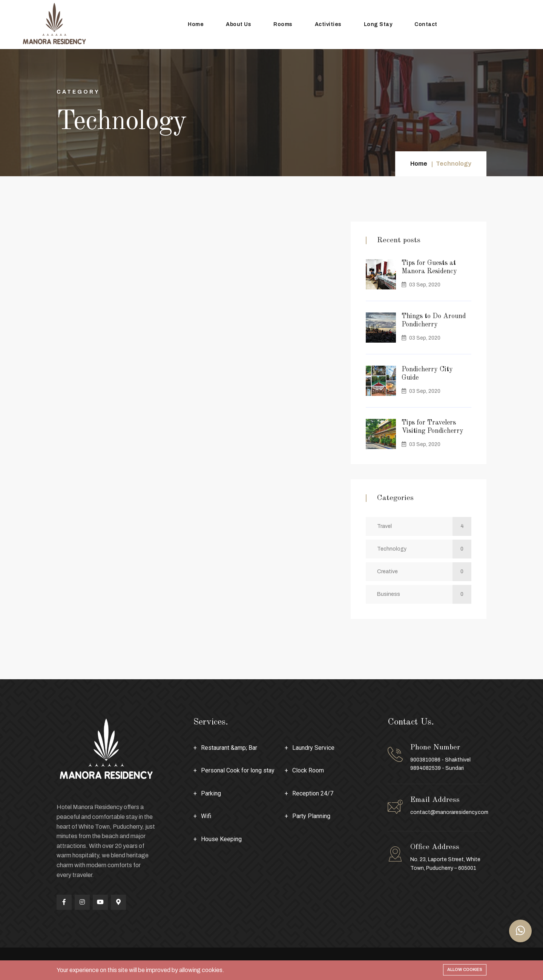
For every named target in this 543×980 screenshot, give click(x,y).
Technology (424, 549)
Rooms (283, 24)
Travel (424, 526)
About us (239, 24)
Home (196, 24)
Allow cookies (465, 969)
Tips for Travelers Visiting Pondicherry (433, 427)
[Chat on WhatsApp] (520, 931)
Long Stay (378, 24)
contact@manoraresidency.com (449, 812)
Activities (328, 24)
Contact (426, 24)
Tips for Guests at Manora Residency (429, 267)
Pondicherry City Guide (427, 374)
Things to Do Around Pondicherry (434, 320)
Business (424, 594)
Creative (424, 572)
